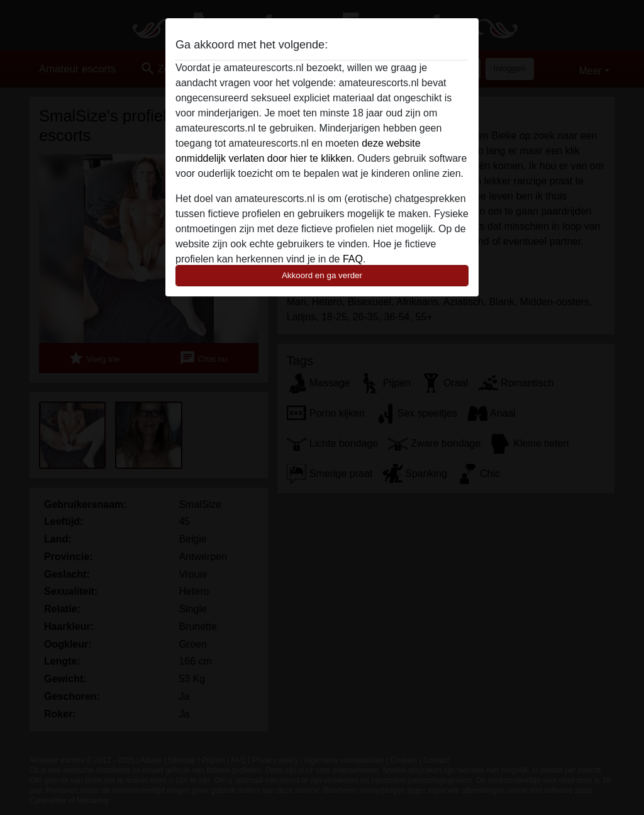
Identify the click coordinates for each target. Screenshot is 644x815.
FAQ (353, 259)
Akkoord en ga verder (322, 275)
